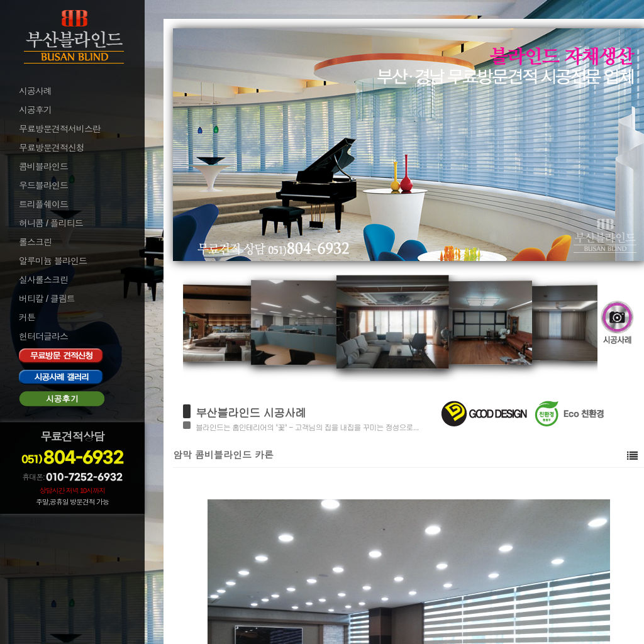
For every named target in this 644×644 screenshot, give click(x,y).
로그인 (30, 523)
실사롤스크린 (43, 280)
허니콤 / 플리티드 (51, 223)
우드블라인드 (43, 186)
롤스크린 (35, 242)
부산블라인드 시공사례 (251, 412)
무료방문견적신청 (52, 148)
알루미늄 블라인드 (53, 261)
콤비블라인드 (43, 167)
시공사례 (35, 91)
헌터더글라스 (43, 336)
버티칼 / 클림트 (47, 299)
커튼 (27, 318)
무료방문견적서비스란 (60, 129)
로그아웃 (34, 540)
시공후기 (35, 110)
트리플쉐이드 (43, 204)
